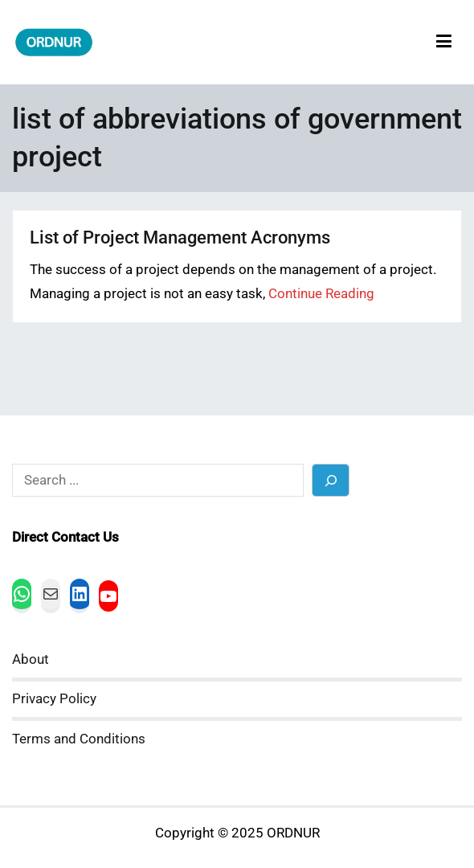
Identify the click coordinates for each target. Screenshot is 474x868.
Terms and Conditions (79, 739)
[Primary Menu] (444, 42)
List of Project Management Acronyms (180, 237)
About (31, 659)
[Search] (331, 480)
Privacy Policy (54, 699)
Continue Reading (321, 294)
